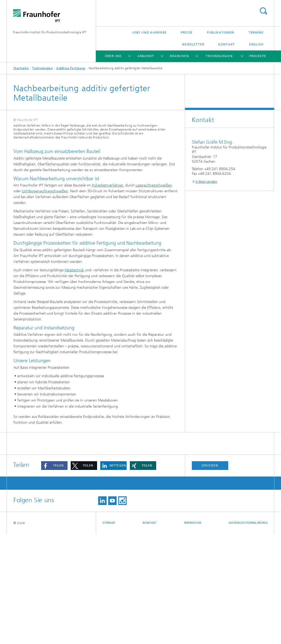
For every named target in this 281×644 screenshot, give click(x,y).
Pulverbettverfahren (108, 295)
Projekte (258, 56)
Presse (187, 32)
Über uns (113, 56)
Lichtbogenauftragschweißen (45, 301)
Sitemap (109, 633)
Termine (256, 32)
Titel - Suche (263, 11)
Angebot (146, 56)
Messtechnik (74, 380)
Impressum (193, 633)
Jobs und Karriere (149, 32)
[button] (54, 575)
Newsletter (193, 44)
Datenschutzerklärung (248, 633)
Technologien (219, 56)
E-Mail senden (207, 182)
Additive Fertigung (71, 68)
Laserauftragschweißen (154, 295)
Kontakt (227, 44)
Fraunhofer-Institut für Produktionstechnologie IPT (50, 32)
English (256, 44)
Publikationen (221, 32)
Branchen (179, 56)
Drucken (210, 575)
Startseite (21, 68)
